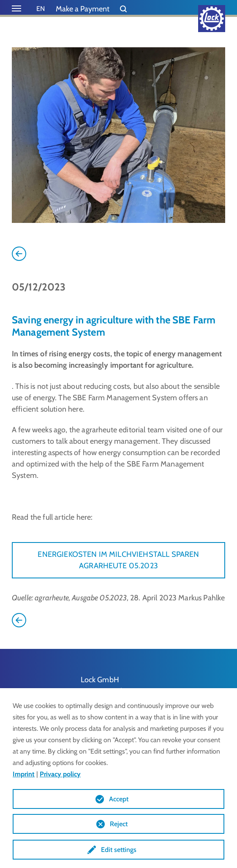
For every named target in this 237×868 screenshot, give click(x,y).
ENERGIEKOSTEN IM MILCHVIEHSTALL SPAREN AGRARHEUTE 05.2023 (118, 560)
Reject (119, 824)
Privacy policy (60, 774)
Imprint (24, 774)
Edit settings (119, 850)
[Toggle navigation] (16, 8)
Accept (119, 799)
